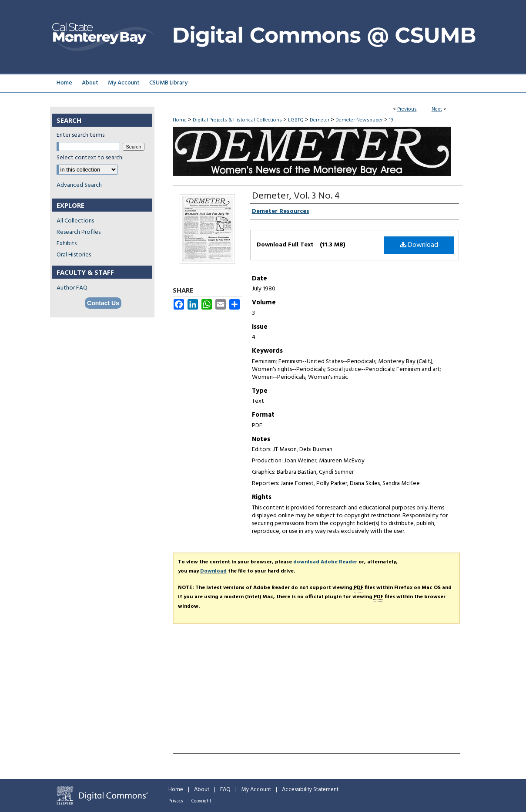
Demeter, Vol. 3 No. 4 (296, 196)
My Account (256, 790)
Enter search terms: (81, 135)
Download (419, 245)
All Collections (75, 221)
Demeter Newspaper (359, 120)
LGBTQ (296, 120)
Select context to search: (90, 158)
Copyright (201, 801)
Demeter (320, 120)
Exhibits (67, 244)
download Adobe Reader (325, 562)
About (202, 790)
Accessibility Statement (310, 790)
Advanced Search (79, 185)
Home (180, 120)
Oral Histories (74, 255)
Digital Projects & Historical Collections (237, 120)
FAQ (225, 790)
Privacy (176, 801)
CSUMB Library (168, 83)
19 (391, 120)
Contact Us (103, 303)
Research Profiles (79, 232)
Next (437, 109)
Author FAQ (72, 288)
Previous (407, 109)
